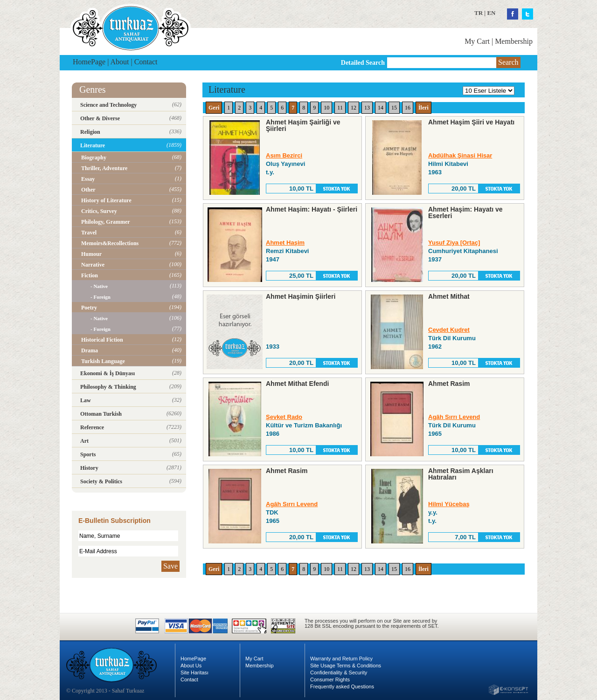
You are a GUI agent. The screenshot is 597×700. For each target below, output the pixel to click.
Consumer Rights (330, 679)
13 (367, 108)
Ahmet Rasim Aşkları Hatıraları (461, 474)
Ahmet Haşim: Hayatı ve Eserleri (465, 213)
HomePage (89, 62)
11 (340, 108)
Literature (227, 89)
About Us (191, 666)
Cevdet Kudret (449, 330)
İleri (423, 108)
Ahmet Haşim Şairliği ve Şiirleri (303, 125)
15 (394, 108)
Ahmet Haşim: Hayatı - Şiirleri (312, 209)
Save (170, 566)
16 (408, 108)
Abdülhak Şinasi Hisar (460, 155)
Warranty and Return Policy (341, 659)
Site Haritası (194, 673)
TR (479, 13)
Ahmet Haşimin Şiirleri (301, 296)
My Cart (477, 41)
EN (491, 13)
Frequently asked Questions (342, 686)
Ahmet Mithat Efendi (297, 384)
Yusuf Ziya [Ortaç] (454, 243)
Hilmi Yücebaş (449, 504)
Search (508, 62)
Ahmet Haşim (285, 243)
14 (381, 108)
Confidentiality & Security (339, 673)
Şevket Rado (284, 417)
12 (354, 108)
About (120, 62)
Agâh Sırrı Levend (454, 417)
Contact (146, 62)
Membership (514, 41)
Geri (214, 108)
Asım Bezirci (284, 155)
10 (326, 108)
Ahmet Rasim (449, 384)
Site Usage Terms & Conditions (346, 666)
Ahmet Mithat (449, 296)
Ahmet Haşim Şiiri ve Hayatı (471, 122)
